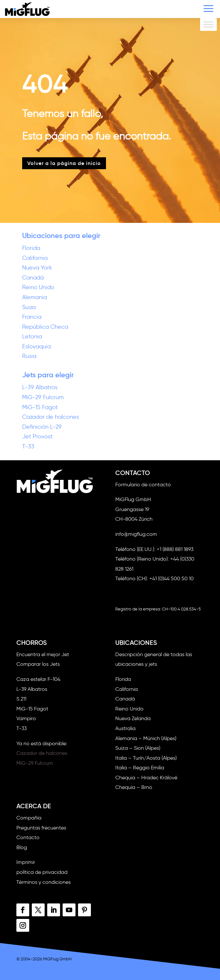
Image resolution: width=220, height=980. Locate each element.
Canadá (33, 278)
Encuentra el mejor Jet (43, 654)
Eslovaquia (36, 346)
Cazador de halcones (51, 417)
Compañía (29, 818)
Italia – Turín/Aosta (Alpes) (146, 758)
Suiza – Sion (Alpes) (138, 748)
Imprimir (26, 862)
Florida (31, 248)
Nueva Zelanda (133, 718)
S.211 (21, 699)
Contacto (28, 837)
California (35, 258)
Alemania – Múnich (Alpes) (146, 738)
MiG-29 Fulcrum (43, 397)
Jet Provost (37, 436)
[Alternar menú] (208, 24)
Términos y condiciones (44, 882)
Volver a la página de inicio (64, 163)
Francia (32, 317)
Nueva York (37, 268)
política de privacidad (42, 872)
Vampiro (26, 718)
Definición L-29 (42, 427)
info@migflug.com (136, 534)
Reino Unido (38, 287)
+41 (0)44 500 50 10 (172, 578)
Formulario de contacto (143, 485)
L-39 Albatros (40, 387)
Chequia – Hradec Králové (146, 778)
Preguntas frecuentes (41, 828)
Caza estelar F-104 (38, 679)
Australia (125, 728)
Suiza (29, 307)
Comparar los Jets (38, 664)
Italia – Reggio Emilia (140, 768)
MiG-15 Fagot (40, 407)
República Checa (45, 327)
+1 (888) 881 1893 (175, 549)
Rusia (29, 356)
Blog (22, 847)
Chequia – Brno (134, 787)
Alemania (35, 297)
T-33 (28, 446)
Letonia (32, 336)
